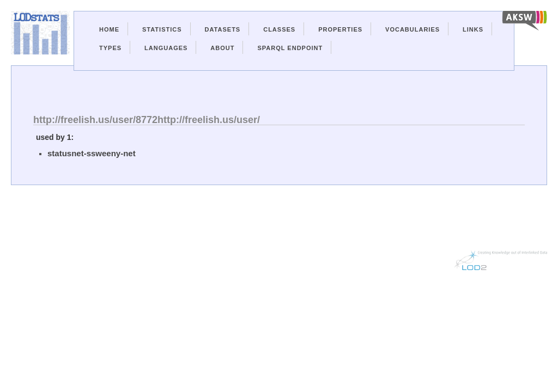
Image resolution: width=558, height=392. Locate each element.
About (222, 48)
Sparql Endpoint (290, 48)
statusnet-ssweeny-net (92, 153)
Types (110, 48)
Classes (279, 29)
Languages (166, 48)
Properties (340, 29)
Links (473, 29)
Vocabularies (413, 29)
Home (109, 29)
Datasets (223, 29)
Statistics (162, 29)
